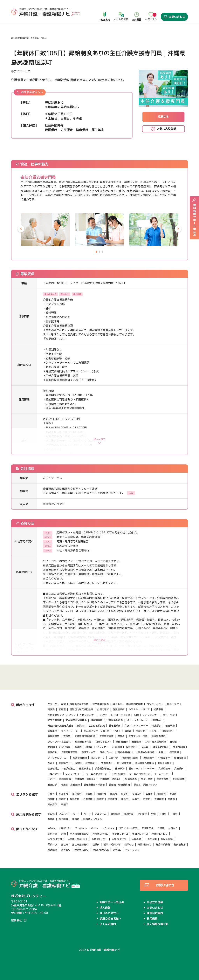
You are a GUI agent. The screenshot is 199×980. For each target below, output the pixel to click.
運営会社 (17, 920)
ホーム (15, 19)
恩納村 (174, 794)
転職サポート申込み (112, 902)
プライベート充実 (128, 828)
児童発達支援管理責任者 (60, 726)
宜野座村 (161, 794)
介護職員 (179, 768)
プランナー (102, 747)
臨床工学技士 (165, 763)
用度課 (51, 709)
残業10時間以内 (112, 844)
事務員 (128, 731)
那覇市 (171, 799)
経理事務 (174, 752)
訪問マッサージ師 (138, 736)
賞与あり (66, 850)
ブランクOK (108, 828)
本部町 (51, 799)
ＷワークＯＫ (132, 850)
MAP (131, 493)
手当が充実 (151, 839)
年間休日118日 (160, 834)
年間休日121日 (100, 839)
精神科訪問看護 (134, 704)
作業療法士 (85, 768)
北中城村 (77, 794)
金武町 (62, 799)
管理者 (121, 736)
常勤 (153, 814)
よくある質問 (121, 8)
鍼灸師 (81, 726)
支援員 (67, 736)
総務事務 (158, 709)
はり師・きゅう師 (120, 715)
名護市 (149, 794)
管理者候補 (115, 726)
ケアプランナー (151, 715)
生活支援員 (162, 779)
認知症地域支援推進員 (81, 709)
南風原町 (112, 799)
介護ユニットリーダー (136, 726)
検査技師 (140, 731)
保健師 (174, 742)
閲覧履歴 (137, 8)
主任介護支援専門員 (155, 742)
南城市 (100, 799)
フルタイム (101, 814)
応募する (163, 117)
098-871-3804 (27, 909)
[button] (21, 229)
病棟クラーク (106, 752)
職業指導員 (53, 736)
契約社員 (129, 814)
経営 (63, 704)
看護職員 (136, 742)
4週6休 (51, 828)
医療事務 (120, 768)
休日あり (173, 828)
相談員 (89, 747)
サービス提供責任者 (97, 774)
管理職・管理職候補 (119, 785)
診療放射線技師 (146, 752)
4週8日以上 (65, 828)
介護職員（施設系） (86, 779)
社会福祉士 (91, 763)
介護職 (161, 828)
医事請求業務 (106, 736)
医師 (136, 715)
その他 (51, 814)
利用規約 (152, 918)
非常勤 (76, 819)
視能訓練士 (148, 758)
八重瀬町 (88, 799)
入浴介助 (113, 758)
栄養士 (162, 752)
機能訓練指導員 (130, 758)
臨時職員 (63, 819)
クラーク (52, 704)
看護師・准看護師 (70, 785)
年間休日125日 (120, 839)
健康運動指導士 (161, 747)
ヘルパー (154, 731)
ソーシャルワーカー (58, 758)
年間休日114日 (140, 834)
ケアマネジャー (74, 774)
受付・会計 (169, 715)
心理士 (104, 715)
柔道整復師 (179, 747)
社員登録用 (180, 844)
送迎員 (145, 747)
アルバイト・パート (69, 814)
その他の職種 (118, 774)
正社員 (163, 814)
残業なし (129, 844)
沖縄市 (113, 794)
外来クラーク (98, 758)
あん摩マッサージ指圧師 (97, 731)
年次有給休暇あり (79, 834)
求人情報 (27, 19)
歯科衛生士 (65, 763)
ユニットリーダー (70, 731)
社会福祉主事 (124, 763)
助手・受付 (173, 704)
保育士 (51, 763)
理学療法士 (69, 768)
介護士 (117, 731)
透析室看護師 (158, 736)
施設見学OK (167, 839)
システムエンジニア (139, 709)
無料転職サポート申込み (194, 218)
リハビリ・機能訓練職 (59, 779)
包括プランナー (88, 715)
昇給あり (52, 844)
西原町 (147, 799)
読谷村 (125, 794)
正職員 (174, 814)
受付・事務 (147, 779)
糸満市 (136, 799)
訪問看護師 (122, 742)
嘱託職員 (115, 814)
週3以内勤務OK (101, 850)
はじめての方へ (109, 913)
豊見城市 (159, 799)
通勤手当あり (81, 850)
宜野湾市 (101, 794)
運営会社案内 (155, 913)
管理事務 (170, 726)
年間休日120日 (55, 839)
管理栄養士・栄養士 (94, 785)
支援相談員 (164, 768)
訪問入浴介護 (55, 720)
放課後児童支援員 (79, 704)
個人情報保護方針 (158, 924)
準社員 (51, 819)
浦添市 (125, 799)
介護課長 (157, 726)
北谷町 (89, 794)
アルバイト (81, 828)
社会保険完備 (163, 844)
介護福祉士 (164, 758)
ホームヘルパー (162, 774)
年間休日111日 (120, 834)
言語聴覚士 (53, 768)
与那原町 (74, 799)
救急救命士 (132, 747)
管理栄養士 (107, 763)
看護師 (78, 747)
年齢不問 (136, 839)
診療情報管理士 (103, 768)
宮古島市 (52, 804)
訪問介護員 (65, 747)
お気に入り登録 (167, 129)
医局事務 (52, 731)
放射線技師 (180, 758)
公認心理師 (103, 709)
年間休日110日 (100, 834)
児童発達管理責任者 (76, 720)
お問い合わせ (174, 8)
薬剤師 (51, 747)
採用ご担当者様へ (110, 918)
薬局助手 (118, 704)
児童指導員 (131, 779)
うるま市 (63, 794)
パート (87, 814)
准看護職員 (97, 720)
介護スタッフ (55, 774)
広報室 (62, 709)
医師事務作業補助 (144, 763)
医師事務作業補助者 (85, 736)
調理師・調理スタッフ (146, 785)
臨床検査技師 (80, 758)
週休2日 (117, 850)
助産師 (78, 763)
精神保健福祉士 (126, 752)
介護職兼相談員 (115, 720)
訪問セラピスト (104, 742)
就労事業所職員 (101, 704)
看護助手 (52, 785)
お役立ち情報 (155, 902)
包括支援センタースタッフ (62, 715)
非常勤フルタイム (93, 819)
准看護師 (117, 747)
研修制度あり (145, 844)
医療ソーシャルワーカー (141, 768)
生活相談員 (178, 779)
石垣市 (65, 804)
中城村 (51, 794)
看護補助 (52, 752)
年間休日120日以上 (78, 839)
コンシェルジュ (155, 704)
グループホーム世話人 (59, 742)
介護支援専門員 (69, 752)
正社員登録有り (80, 844)
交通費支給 (147, 828)
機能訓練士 (168, 731)
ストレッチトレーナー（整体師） (144, 720)
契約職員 (142, 814)
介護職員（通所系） (111, 779)
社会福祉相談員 (97, 726)
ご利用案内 (104, 8)
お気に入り (151, 8)
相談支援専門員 (83, 742)
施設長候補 (119, 709)
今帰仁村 (137, 794)
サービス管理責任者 (140, 774)
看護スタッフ (88, 752)
